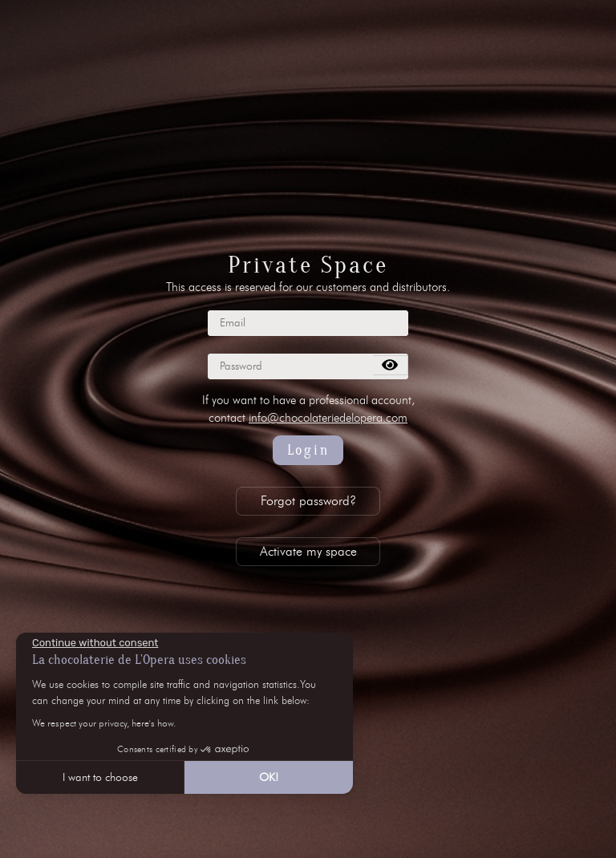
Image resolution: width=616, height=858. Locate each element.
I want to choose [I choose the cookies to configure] (100, 777)
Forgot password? (308, 501)
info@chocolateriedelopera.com (328, 418)
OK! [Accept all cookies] (269, 777)
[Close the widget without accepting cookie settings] (95, 643)
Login (308, 450)
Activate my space (308, 551)
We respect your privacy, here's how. (104, 723)
